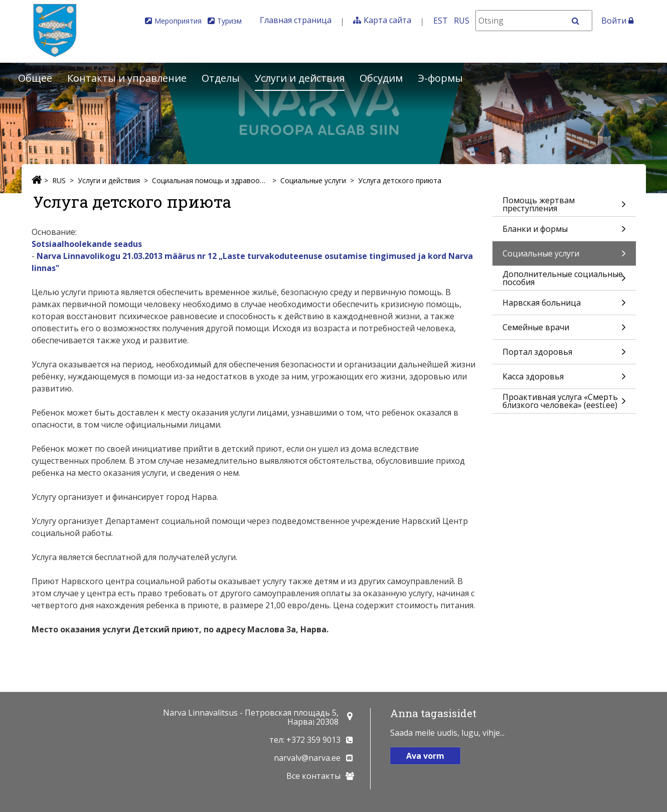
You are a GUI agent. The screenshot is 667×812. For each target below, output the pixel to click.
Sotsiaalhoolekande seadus (87, 244)
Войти (617, 21)
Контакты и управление (127, 78)
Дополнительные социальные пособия (564, 279)
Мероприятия (178, 21)
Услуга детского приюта (400, 180)
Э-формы (440, 78)
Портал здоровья (564, 355)
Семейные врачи (564, 330)
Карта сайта (387, 20)
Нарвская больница (564, 306)
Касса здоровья (564, 380)
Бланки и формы (564, 232)
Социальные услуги (313, 180)
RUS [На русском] (462, 21)
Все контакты (313, 776)
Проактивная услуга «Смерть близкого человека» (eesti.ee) (564, 402)
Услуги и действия (300, 78)
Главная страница (296, 20)
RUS (59, 180)
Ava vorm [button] (425, 756)
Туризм (229, 21)
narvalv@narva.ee (307, 758)
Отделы (221, 78)
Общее (35, 78)
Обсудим (381, 78)
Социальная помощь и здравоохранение (210, 180)
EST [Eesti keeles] (441, 21)
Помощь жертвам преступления (564, 206)
